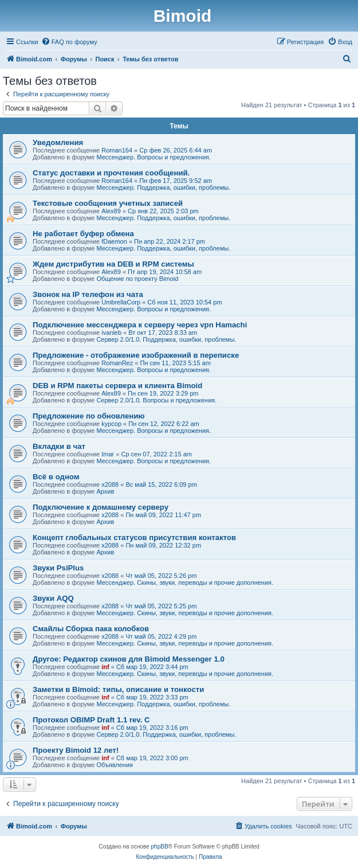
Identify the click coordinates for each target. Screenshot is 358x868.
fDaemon (114, 241)
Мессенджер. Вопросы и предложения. (154, 157)
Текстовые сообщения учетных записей (108, 203)
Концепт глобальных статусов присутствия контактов (134, 537)
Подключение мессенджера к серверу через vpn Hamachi (140, 325)
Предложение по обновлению (89, 416)
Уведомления (58, 142)
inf (105, 667)
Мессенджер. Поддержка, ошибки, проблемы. (163, 187)
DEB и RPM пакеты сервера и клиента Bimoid (117, 386)
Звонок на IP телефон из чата (88, 294)
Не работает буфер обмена (83, 234)
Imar (108, 454)
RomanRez (117, 363)
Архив (105, 491)
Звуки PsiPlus (58, 568)
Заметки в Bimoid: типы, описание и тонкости (118, 689)
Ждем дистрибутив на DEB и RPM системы (113, 264)
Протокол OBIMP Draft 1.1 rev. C (91, 720)
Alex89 (111, 211)
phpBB (160, 847)
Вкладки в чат (59, 446)
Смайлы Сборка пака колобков (91, 629)
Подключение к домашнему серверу (101, 507)
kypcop (111, 424)
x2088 (110, 484)
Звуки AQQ (53, 598)
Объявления (115, 765)
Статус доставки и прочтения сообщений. (111, 173)
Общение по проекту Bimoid (137, 279)
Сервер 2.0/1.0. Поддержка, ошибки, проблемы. (166, 339)
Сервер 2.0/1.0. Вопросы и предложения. (156, 400)
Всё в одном (56, 477)
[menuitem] (69, 42)
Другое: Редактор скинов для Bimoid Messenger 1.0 (129, 659)
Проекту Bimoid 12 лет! (76, 750)
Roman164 (117, 150)
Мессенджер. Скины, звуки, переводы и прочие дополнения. (185, 582)
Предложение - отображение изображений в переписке (136, 355)
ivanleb (111, 333)
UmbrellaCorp (121, 302)
